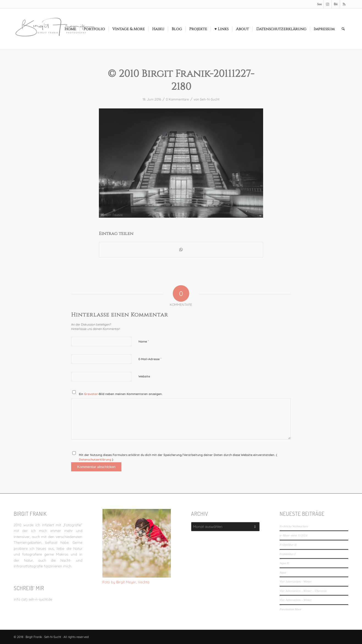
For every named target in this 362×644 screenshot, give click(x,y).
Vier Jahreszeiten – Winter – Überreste (303, 591)
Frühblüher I (287, 554)
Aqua (283, 572)
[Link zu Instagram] (328, 4)
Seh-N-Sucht (210, 99)
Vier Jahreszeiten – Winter (296, 581)
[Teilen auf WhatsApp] (181, 250)
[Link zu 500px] (319, 4)
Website (144, 376)
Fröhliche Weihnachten (294, 526)
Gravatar (91, 394)
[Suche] (343, 29)
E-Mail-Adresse (150, 359)
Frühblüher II (288, 545)
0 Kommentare (177, 99)
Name (144, 341)
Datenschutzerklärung (95, 460)
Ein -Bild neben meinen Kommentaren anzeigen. (121, 394)
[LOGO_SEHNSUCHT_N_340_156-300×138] (55, 29)
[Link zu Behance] (336, 4)
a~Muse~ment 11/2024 (293, 535)
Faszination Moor (290, 609)
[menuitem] (70, 29)
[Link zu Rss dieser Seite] (344, 4)
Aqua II (284, 563)
